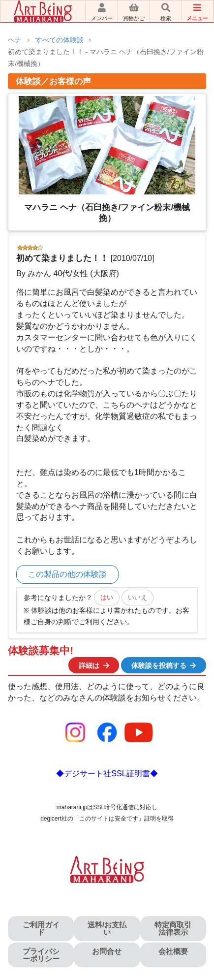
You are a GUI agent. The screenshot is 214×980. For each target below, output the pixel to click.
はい (107, 597)
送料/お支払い (107, 928)
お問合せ (107, 951)
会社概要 (173, 951)
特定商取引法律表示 (173, 928)
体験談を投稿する (164, 665)
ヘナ (15, 40)
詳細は (94, 665)
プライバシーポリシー (41, 955)
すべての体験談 (60, 40)
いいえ (138, 597)
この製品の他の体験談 (67, 574)
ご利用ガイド (41, 928)
